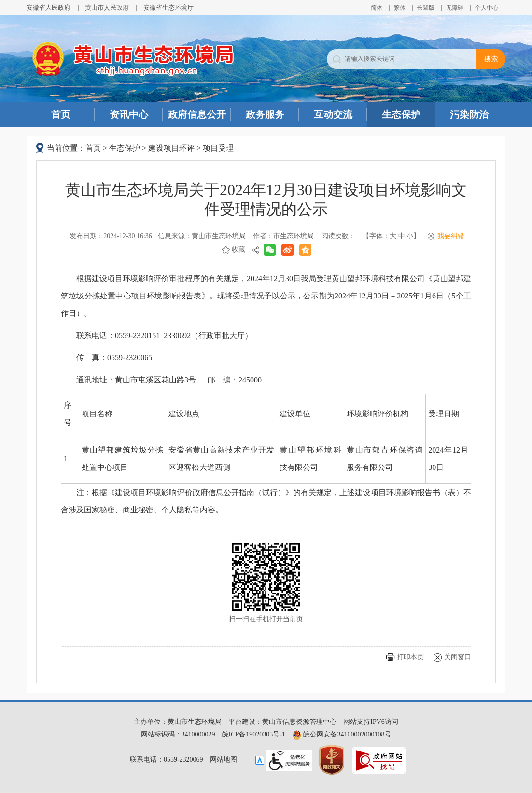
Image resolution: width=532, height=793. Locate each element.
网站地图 (224, 759)
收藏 (238, 249)
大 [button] (393, 236)
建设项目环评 (171, 148)
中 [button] (402, 236)
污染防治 (469, 114)
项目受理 (218, 148)
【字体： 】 (391, 236)
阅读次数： (338, 236)
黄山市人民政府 (107, 7)
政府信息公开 (197, 114)
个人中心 (487, 8)
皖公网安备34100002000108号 (342, 734)
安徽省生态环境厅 (168, 7)
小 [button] (410, 236)
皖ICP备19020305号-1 (254, 734)
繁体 (400, 8)
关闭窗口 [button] (458, 657)
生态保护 (401, 114)
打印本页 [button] (410, 657)
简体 (377, 8)
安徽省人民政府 (49, 7)
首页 (61, 114)
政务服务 (265, 114)
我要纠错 (451, 236)
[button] (426, 8)
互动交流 (333, 114)
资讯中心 (129, 114)
